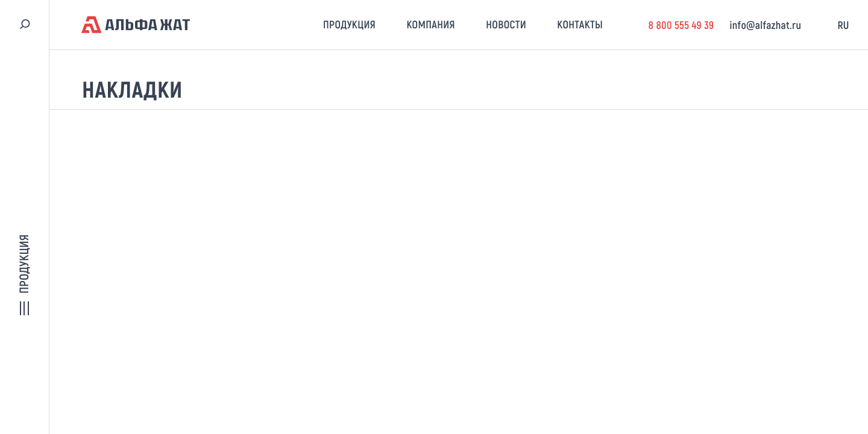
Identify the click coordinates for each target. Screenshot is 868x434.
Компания (431, 24)
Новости (506, 24)
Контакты (580, 24)
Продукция (349, 24)
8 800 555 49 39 (681, 25)
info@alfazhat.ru (766, 25)
